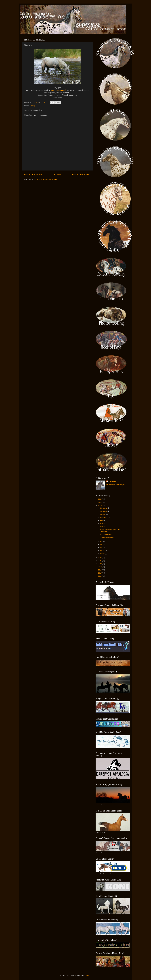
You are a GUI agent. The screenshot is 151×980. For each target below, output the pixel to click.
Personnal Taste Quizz (108, 537)
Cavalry (33, 106)
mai (101, 544)
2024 (100, 502)
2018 (100, 570)
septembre (104, 517)
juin (101, 541)
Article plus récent (33, 174)
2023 (100, 505)
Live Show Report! (106, 534)
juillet (102, 523)
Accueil (57, 174)
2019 (100, 567)
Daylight (102, 526)
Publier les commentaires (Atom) (46, 179)
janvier (103, 554)
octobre (103, 514)
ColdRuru (112, 482)
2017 (100, 573)
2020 (100, 564)
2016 (100, 576)
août (102, 520)
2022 (100, 558)
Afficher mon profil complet (116, 485)
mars (102, 547)
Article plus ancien (81, 174)
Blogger (88, 975)
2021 (100, 561)
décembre (104, 508)
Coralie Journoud (58, 90)
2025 (100, 499)
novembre (104, 511)
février (102, 551)
